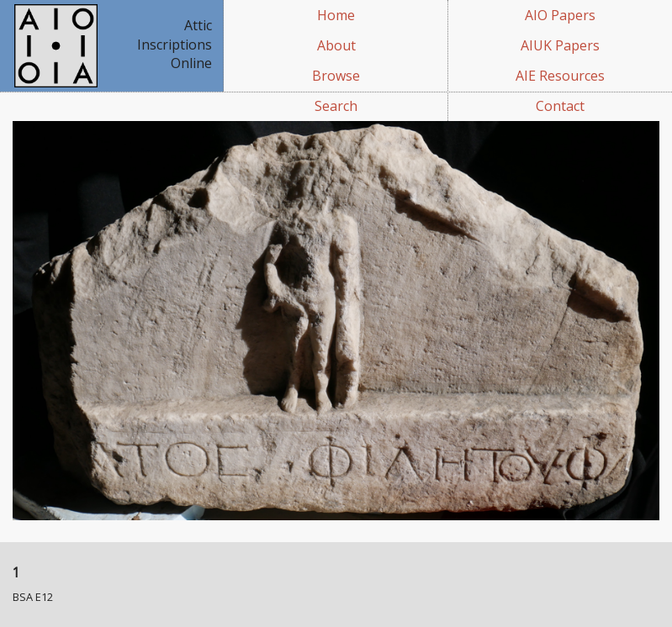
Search (336, 106)
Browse (336, 76)
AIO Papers (560, 15)
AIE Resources (560, 76)
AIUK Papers (560, 45)
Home (336, 15)
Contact (560, 106)
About (336, 45)
